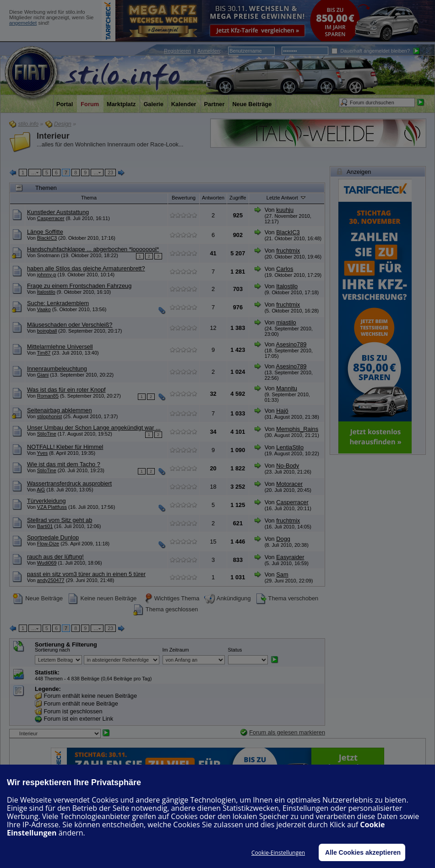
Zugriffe (238, 198)
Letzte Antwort (287, 197)
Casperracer (51, 218)
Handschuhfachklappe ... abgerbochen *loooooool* (93, 249)
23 (110, 173)
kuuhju (285, 210)
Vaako (44, 309)
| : (193, 51)
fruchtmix (288, 251)
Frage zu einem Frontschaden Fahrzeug (79, 286)
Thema (89, 198)
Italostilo (46, 292)
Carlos (285, 269)
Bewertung (184, 198)
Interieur (53, 136)
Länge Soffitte (45, 232)
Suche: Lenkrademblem (58, 303)
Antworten (213, 198)
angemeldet (23, 23)
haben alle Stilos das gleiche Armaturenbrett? (86, 268)
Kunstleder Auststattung (58, 212)
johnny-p (47, 275)
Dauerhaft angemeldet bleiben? (371, 51)
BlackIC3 (47, 238)
